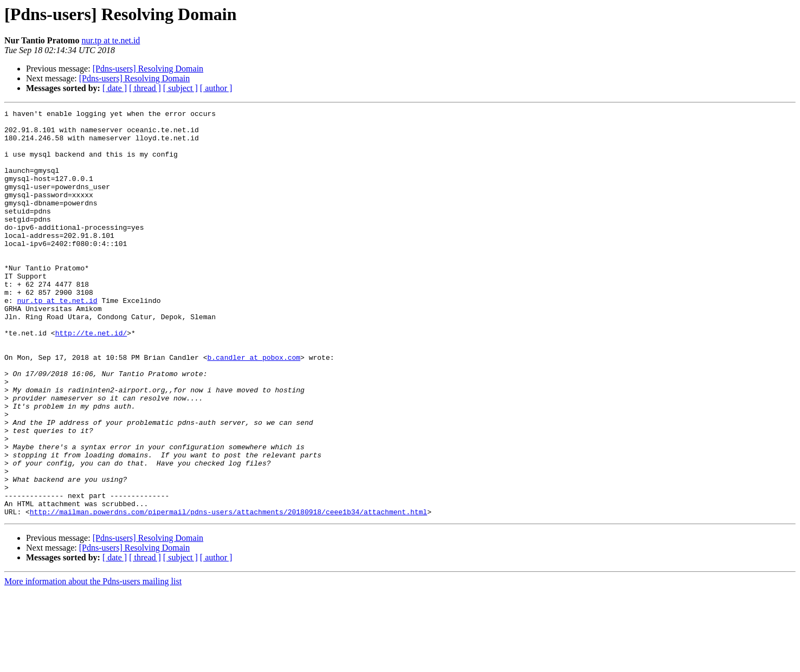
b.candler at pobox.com (254, 408)
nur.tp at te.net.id (111, 40)
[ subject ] (180, 88)
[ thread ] (145, 88)
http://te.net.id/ (91, 378)
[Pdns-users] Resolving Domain (148, 69)
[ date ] (115, 88)
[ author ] (216, 88)
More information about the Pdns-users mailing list (93, 663)
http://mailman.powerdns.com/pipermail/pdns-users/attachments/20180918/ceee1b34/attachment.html (228, 593)
